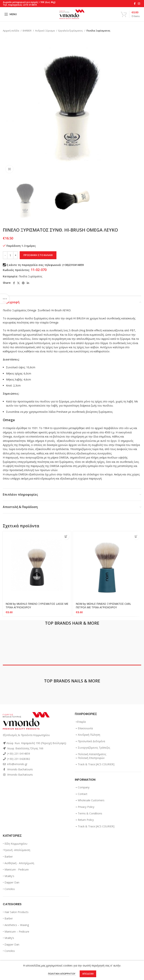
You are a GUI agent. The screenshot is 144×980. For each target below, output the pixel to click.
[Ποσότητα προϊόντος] (10, 255)
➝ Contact (81, 794)
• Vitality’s (8, 938)
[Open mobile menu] (11, 14)
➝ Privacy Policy (85, 807)
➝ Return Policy (84, 820)
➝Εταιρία (80, 722)
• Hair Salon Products (16, 912)
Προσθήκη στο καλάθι (38, 255)
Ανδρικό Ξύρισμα (45, 31)
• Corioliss (9, 889)
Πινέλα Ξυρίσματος (98, 31)
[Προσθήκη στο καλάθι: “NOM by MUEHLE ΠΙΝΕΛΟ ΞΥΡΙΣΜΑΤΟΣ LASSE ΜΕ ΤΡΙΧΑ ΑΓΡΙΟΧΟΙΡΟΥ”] (66, 536)
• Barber (8, 857)
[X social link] (18, 283)
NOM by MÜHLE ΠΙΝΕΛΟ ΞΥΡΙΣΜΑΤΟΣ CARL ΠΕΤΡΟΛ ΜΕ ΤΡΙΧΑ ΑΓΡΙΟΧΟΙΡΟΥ (104, 606)
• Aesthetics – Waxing (16, 925)
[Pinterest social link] (23, 283)
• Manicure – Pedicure (16, 932)
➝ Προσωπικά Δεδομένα (90, 741)
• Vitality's (9, 876)
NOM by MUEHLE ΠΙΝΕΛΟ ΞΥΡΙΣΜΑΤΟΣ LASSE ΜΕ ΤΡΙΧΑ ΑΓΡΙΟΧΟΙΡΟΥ (35, 606)
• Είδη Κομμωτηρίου (15, 844)
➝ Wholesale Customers (90, 800)
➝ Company (82, 787)
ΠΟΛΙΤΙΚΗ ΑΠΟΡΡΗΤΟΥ (62, 974)
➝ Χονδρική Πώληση (87, 735)
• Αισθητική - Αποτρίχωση (18, 863)
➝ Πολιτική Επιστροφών (90, 758)
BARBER (27, 31)
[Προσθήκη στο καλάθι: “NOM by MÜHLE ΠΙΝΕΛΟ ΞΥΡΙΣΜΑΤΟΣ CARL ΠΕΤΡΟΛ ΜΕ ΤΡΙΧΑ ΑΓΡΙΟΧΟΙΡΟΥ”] (136, 536)
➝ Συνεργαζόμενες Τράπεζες (92, 748)
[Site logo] (72, 14)
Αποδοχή (88, 974)
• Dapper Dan (11, 882)
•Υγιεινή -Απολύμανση (16, 850)
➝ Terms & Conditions (88, 813)
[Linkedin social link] (28, 283)
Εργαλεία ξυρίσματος (71, 31)
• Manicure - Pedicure (16, 869)
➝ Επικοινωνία (84, 728)
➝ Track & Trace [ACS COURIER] (95, 764)
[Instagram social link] (139, 4)
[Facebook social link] (135, 4)
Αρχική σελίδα (11, 31)
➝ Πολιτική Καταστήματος (90, 754)
